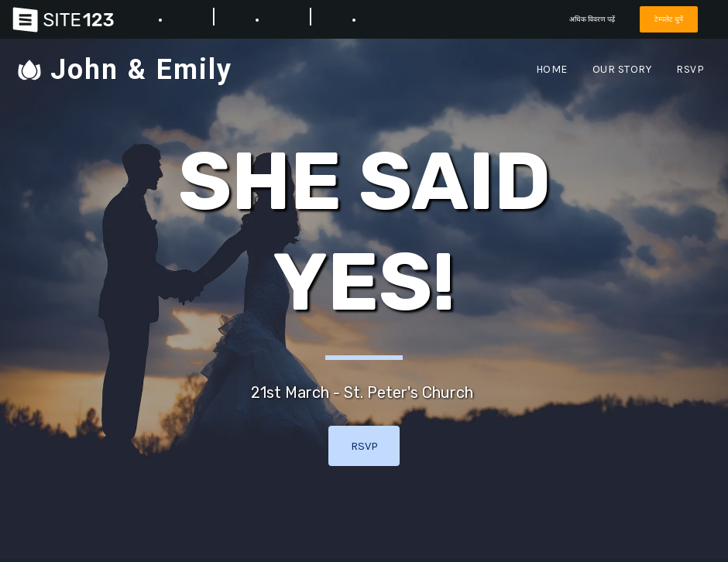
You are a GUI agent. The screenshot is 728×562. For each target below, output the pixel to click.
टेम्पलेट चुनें (669, 19)
